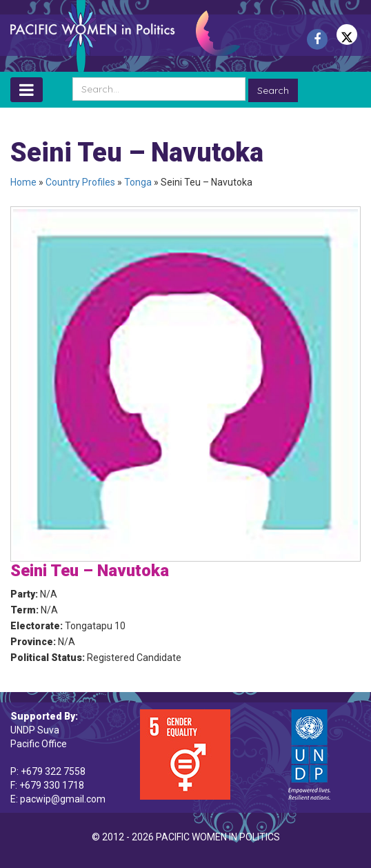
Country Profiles (80, 182)
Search (273, 90)
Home (23, 182)
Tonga (138, 182)
